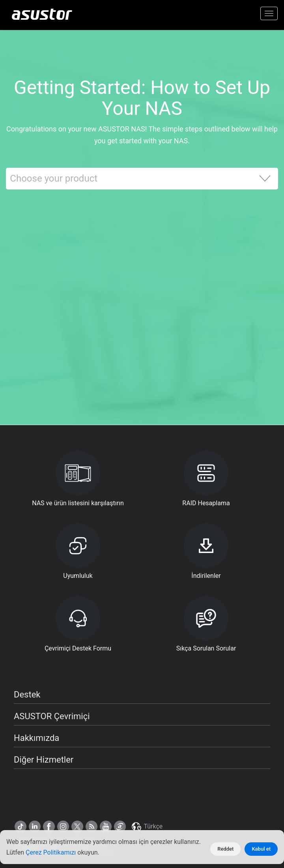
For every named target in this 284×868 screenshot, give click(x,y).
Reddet (225, 849)
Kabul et (261, 849)
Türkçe (147, 826)
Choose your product (54, 178)
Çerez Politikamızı (51, 852)
